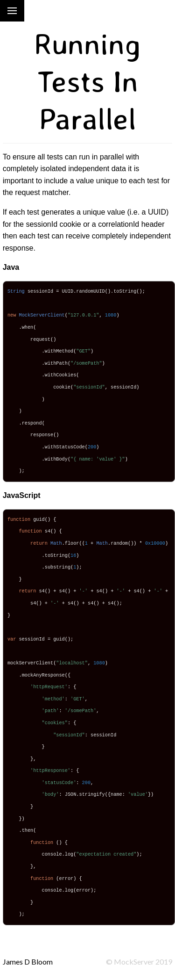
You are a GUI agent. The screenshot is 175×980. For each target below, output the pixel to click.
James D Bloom (28, 962)
